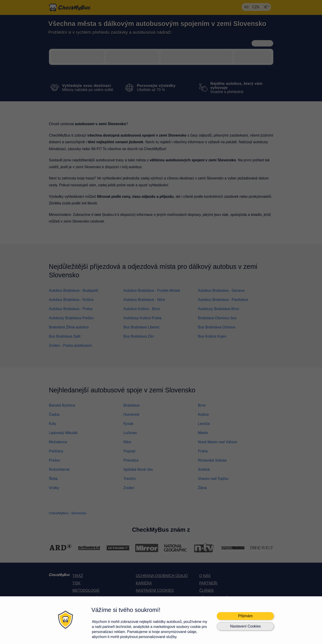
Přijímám (245, 616)
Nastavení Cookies (245, 626)
